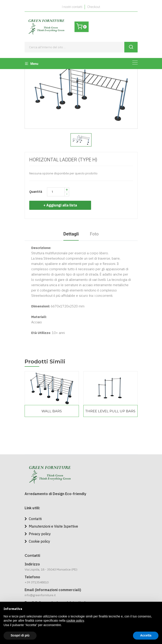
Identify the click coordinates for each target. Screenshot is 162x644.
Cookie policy (37, 541)
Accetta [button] (146, 635)
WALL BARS (52, 411)
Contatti (33, 519)
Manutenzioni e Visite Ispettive (51, 526)
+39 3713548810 (37, 582)
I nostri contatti (72, 7)
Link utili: (32, 508)
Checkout (94, 7)
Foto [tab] (94, 234)
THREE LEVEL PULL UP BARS (110, 411)
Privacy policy (38, 534)
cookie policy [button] (75, 621)
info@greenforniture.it (40, 595)
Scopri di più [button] (20, 635)
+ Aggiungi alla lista (61, 205)
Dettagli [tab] (71, 234)
